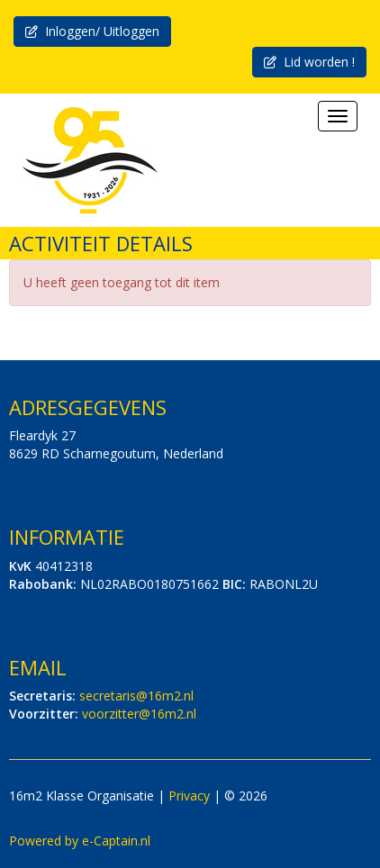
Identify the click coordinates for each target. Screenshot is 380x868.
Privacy (189, 796)
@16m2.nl (136, 696)
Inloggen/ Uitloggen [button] (92, 31)
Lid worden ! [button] (309, 62)
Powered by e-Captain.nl (80, 841)
